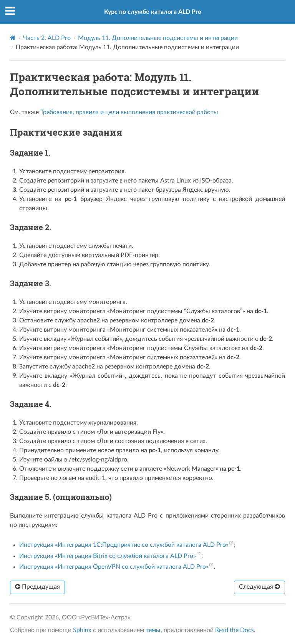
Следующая (259, 587)
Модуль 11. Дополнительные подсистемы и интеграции (158, 38)
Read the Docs (235, 630)
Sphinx (82, 630)
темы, (154, 630)
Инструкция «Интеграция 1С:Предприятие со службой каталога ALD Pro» (124, 545)
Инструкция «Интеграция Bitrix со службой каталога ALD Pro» (108, 556)
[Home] (13, 38)
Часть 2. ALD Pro (47, 38)
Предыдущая (37, 587)
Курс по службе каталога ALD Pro (153, 12)
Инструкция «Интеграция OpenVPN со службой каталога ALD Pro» (114, 567)
